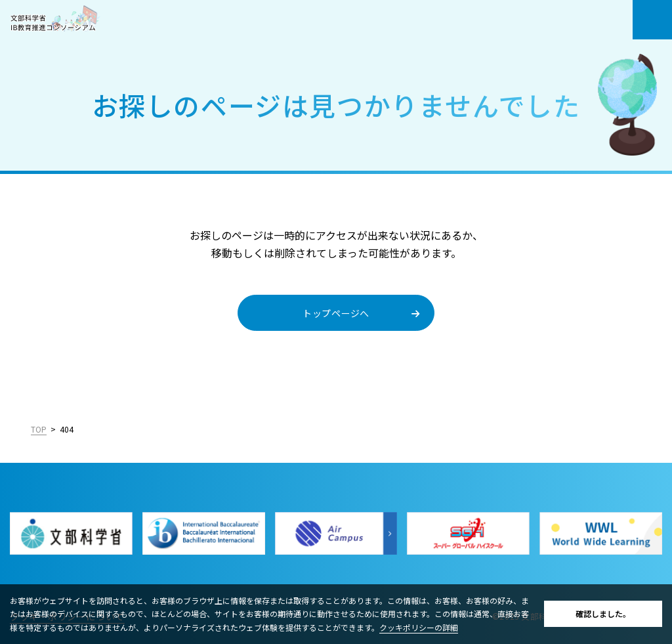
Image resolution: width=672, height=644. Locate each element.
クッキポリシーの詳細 (419, 627)
